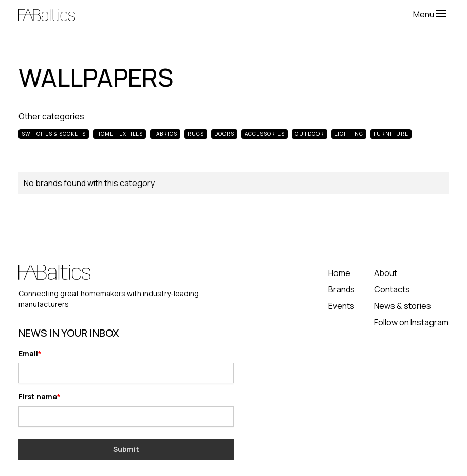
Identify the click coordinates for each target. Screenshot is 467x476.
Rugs (196, 134)
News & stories (403, 306)
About (386, 273)
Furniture (391, 134)
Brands (342, 289)
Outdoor (310, 134)
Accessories (265, 134)
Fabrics (165, 134)
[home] (216, 14)
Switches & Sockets (54, 134)
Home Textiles (119, 134)
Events (341, 306)
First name (38, 397)
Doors (224, 134)
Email (28, 353)
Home (339, 273)
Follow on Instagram (411, 322)
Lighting (349, 134)
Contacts (392, 289)
